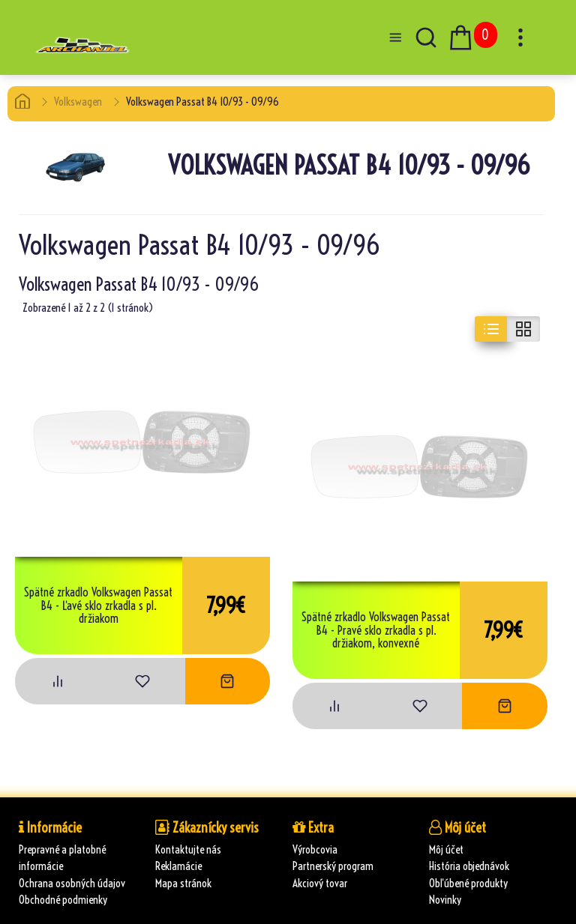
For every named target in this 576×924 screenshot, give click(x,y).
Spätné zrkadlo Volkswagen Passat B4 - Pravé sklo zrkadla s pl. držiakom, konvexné (376, 631)
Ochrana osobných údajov (72, 883)
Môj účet (446, 849)
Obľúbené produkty (468, 883)
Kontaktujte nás (188, 849)
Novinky (445, 900)
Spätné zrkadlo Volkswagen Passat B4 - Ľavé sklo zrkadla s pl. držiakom (98, 606)
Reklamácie (178, 866)
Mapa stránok (183, 883)
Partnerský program (333, 866)
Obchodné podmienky (63, 900)
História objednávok (469, 866)
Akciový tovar (320, 883)
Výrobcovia (315, 849)
